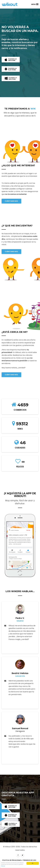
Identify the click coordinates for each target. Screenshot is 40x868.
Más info (3, 866)
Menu (35, 4)
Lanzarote (20, 676)
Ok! (33, 863)
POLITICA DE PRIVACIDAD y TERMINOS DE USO (19, 860)
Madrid (20, 621)
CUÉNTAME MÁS (11, 201)
